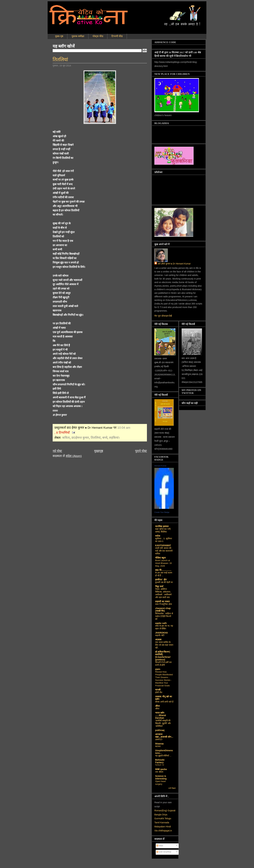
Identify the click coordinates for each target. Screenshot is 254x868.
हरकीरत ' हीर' (161, 580)
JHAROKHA (162, 633)
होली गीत (159, 692)
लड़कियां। (114, 438)
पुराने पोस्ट (141, 451)
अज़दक (158, 640)
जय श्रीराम (159, 772)
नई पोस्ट (57, 451)
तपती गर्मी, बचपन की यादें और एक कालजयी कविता (164, 551)
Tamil (157, 823)
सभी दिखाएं (172, 788)
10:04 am (124, 428)
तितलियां (60, 60)
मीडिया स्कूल (160, 558)
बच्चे (105, 438)
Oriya (165, 815)
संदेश (160, 846)
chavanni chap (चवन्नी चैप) (163, 610)
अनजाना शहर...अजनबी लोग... (164, 736)
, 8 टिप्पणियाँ (62, 433)
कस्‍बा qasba (161, 769)
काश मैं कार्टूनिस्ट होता (164, 604)
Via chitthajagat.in (163, 831)
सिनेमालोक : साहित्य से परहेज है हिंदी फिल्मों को (164, 616)
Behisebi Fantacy (160, 761)
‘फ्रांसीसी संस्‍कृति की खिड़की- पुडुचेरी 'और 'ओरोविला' (163, 723)
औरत (157, 706)
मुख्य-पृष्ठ (59, 36)
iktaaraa (159, 744)
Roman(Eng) (161, 811)
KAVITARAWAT (163, 545)
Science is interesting (161, 777)
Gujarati (172, 811)
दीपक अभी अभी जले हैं (164, 702)
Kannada (165, 823)
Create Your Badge (162, 512)
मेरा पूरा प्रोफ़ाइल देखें (163, 316)
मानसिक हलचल (162, 526)
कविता (66, 438)
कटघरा (158, 746)
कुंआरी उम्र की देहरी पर (164, 582)
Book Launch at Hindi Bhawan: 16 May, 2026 (163, 563)
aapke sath (161, 623)
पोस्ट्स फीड (98, 36)
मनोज (158, 536)
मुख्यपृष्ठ (99, 451)
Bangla (158, 815)
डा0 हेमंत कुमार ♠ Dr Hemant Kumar (174, 264)
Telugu (168, 819)
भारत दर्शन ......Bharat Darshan (161, 715)
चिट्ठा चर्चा (159, 586)
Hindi (168, 827)
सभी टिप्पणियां (164, 852)
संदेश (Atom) (74, 456)
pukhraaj (160, 730)
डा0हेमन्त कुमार (80, 438)
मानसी (158, 690)
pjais (158, 669)
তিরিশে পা (160, 765)
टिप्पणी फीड (117, 36)
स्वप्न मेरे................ (163, 570)
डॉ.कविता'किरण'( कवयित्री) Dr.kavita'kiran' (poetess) (163, 656)
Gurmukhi (159, 819)
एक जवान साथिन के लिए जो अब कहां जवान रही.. (164, 645)
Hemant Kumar (160, 466)
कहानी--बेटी (160, 635)
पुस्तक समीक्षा (78, 36)
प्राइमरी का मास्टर (162, 602)
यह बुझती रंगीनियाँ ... (163, 756)
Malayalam (160, 827)
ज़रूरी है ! (159, 740)
